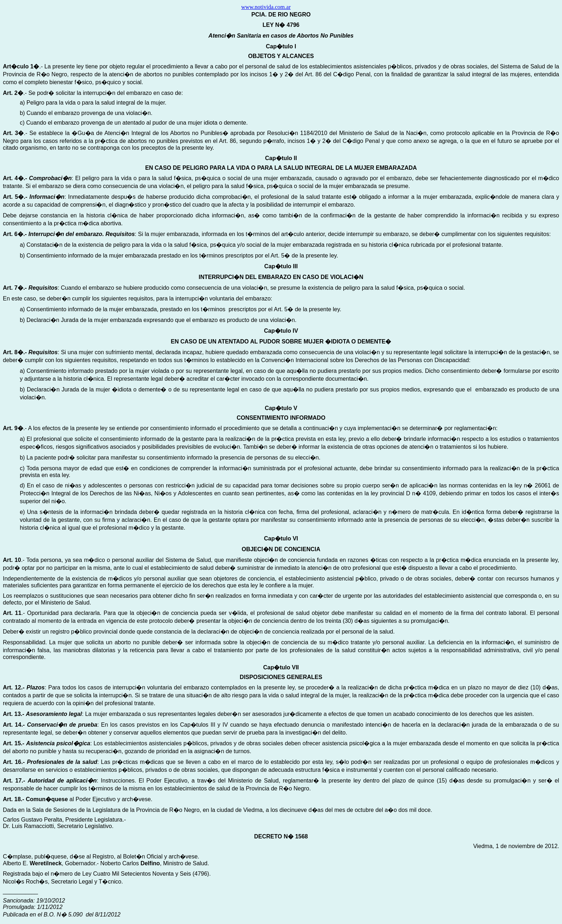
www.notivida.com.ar (266, 7)
